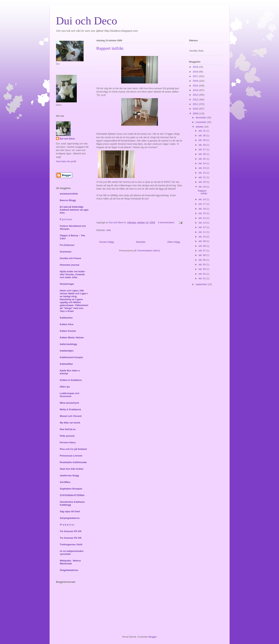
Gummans (66, 252)
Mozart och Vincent (71, 416)
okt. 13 (202, 223)
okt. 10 (202, 237)
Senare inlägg (107, 242)
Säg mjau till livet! (70, 511)
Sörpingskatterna (70, 518)
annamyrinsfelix (69, 194)
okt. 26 (202, 154)
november (201, 122)
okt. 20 (202, 182)
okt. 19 (202, 187)
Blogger (152, 637)
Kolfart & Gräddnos (71, 380)
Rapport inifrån (110, 48)
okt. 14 (202, 218)
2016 (196, 81)
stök (109, 230)
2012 (196, 100)
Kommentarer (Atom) (149, 251)
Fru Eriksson (67, 245)
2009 (196, 113)
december (201, 118)
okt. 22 (202, 173)
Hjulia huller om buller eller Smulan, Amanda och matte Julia (72, 274)
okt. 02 (202, 274)
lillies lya (65, 387)
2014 (196, 90)
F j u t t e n (66, 219)
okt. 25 (202, 159)
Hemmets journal (70, 265)
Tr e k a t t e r (67, 525)
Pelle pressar (67, 436)
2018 (196, 72)
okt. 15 (202, 213)
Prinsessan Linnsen (71, 456)
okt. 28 (202, 145)
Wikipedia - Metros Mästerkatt (70, 562)
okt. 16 (202, 209)
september (202, 284)
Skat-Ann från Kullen (72, 469)
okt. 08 (202, 246)
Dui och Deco (87, 21)
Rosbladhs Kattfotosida (73, 462)
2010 (196, 109)
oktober (200, 127)
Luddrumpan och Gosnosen (70, 395)
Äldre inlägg (174, 242)
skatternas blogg (69, 475)
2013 (196, 95)
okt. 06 (202, 255)
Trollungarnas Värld (71, 544)
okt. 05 (202, 260)
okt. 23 (202, 168)
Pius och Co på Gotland (73, 449)
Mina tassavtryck (70, 403)
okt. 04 (202, 264)
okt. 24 (202, 163)
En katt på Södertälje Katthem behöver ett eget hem (74, 210)
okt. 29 (202, 140)
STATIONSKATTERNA (72, 495)
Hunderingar (67, 284)
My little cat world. (70, 423)
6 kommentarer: (167, 222)
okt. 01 (202, 278)
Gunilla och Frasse (71, 258)
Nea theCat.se (68, 429)
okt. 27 (202, 149)
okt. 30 (202, 135)
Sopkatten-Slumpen (71, 489)
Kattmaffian (66, 364)
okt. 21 (202, 177)
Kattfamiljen (67, 351)
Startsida (141, 242)
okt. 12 (202, 227)
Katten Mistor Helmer (72, 338)
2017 (196, 76)
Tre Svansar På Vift (71, 531)
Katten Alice (67, 324)
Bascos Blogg (68, 200)
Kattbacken (66, 318)
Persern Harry (68, 442)
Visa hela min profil (66, 161)
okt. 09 (202, 241)
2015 (196, 86)
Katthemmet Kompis (71, 357)
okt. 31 (202, 131)
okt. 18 (202, 199)
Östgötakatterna (69, 570)
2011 (196, 104)
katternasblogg (68, 344)
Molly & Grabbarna (71, 409)
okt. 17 (202, 204)
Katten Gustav (68, 331)
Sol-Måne (65, 482)
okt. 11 (202, 232)
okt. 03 (202, 269)
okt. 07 (202, 251)
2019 (196, 67)
